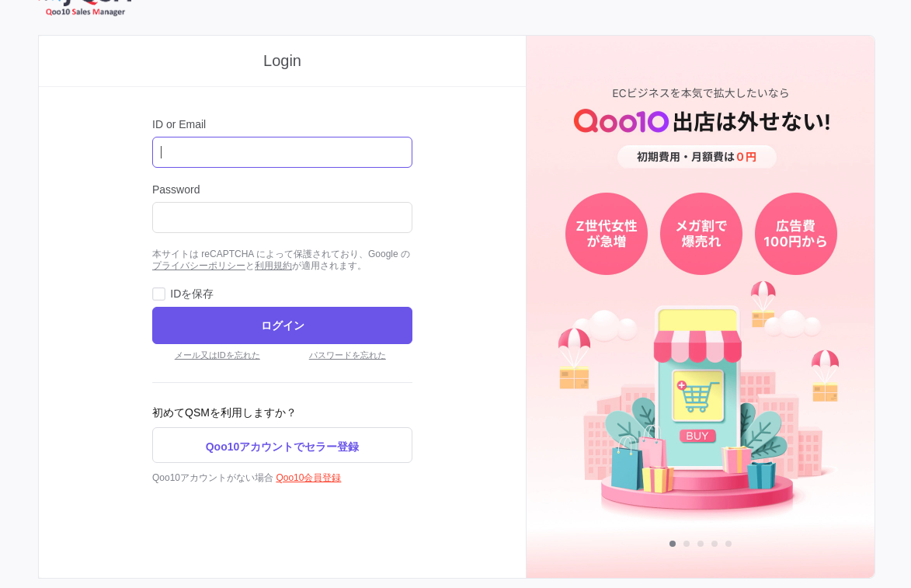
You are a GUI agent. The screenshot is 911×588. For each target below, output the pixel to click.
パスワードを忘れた (348, 355)
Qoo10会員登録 (308, 478)
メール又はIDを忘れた (217, 355)
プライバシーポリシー (199, 266)
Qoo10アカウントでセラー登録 (283, 447)
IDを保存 (192, 294)
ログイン (283, 325)
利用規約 (273, 266)
